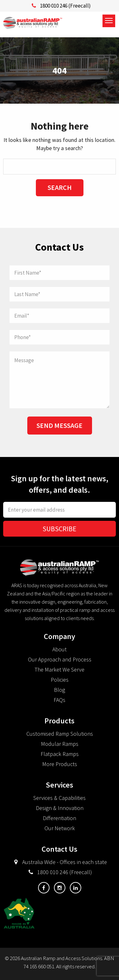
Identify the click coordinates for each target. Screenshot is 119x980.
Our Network (60, 828)
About (60, 649)
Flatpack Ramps (60, 754)
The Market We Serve (60, 670)
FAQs (60, 700)
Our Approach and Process (60, 659)
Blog (60, 690)
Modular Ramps (60, 744)
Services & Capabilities (60, 798)
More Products (60, 764)
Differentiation (60, 818)
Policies (60, 680)
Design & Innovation (60, 808)
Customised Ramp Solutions (60, 734)
